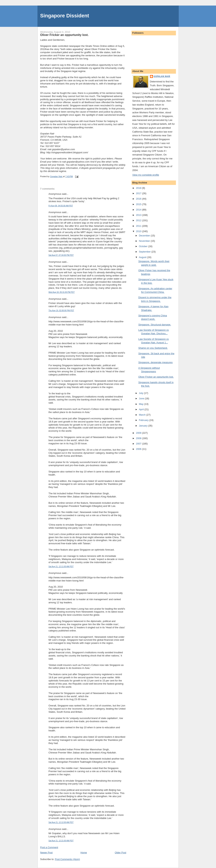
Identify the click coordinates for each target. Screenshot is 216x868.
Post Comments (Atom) (67, 859)
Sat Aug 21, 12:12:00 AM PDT (61, 822)
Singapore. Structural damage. (155, 325)
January (144, 426)
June (142, 398)
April (142, 409)
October (144, 246)
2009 (139, 433)
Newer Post (46, 853)
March (143, 415)
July (141, 393)
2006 (139, 449)
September (145, 252)
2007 (139, 444)
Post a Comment (49, 847)
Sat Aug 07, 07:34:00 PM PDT (61, 255)
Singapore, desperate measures (155, 362)
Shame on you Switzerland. (153, 348)
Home (84, 853)
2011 (139, 226)
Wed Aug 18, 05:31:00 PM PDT (62, 292)
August (143, 257)
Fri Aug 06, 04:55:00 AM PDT (61, 206)
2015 (139, 204)
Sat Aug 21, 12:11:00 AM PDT (61, 567)
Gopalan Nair (162, 76)
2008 (139, 438)
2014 (139, 210)
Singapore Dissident (65, 16)
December (145, 236)
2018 (139, 188)
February (144, 420)
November (145, 241)
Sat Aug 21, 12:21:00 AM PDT (61, 841)
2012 (139, 220)
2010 (139, 231)
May (141, 404)
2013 (139, 215)
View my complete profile (146, 175)
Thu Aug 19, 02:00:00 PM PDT (61, 311)
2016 (139, 199)
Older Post (120, 853)
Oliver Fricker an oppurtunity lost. (156, 377)
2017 (139, 193)
